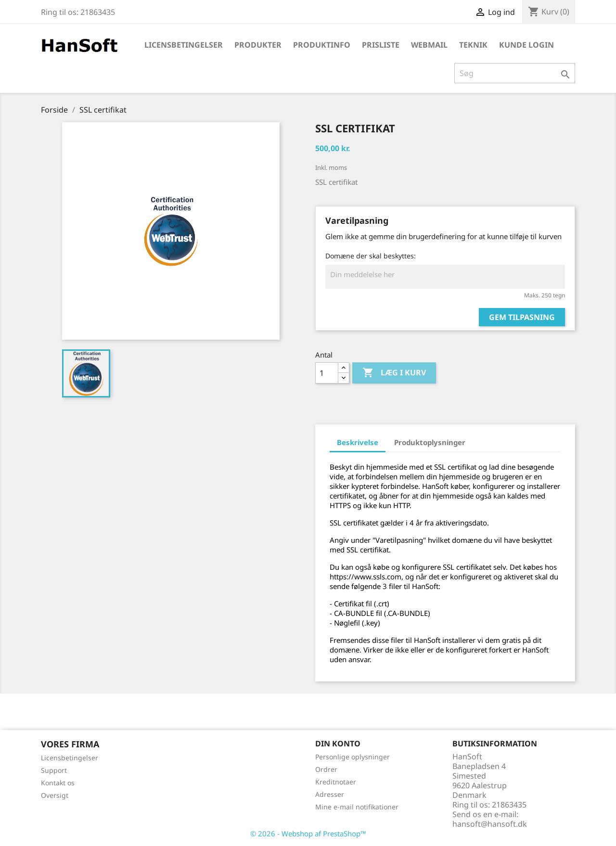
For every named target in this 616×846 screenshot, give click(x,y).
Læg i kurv (394, 373)
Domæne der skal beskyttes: (371, 256)
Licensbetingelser (184, 45)
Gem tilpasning (522, 317)
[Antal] (327, 373)
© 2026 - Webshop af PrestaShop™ (308, 833)
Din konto (338, 743)
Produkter (258, 45)
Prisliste (381, 45)
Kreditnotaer (336, 782)
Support (54, 770)
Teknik (473, 45)
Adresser (330, 794)
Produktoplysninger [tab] (430, 442)
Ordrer (326, 769)
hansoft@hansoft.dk (490, 824)
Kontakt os (58, 783)
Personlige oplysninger (353, 757)
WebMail (429, 45)
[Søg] (515, 73)
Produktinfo (322, 45)
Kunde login (526, 45)
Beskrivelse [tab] (358, 442)
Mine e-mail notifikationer (357, 807)
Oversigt (55, 795)
